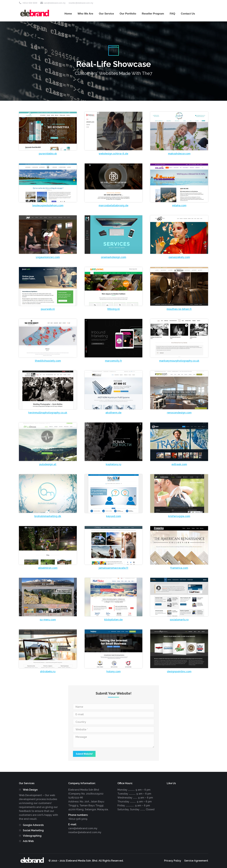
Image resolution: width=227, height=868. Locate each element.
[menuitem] (68, 14)
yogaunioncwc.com (48, 257)
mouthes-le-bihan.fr (179, 309)
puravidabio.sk (48, 154)
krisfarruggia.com (179, 516)
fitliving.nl (113, 309)
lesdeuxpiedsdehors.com (48, 205)
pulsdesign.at (48, 464)
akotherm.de (113, 413)
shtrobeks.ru (48, 671)
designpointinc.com (179, 671)
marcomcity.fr (113, 361)
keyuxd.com (113, 516)
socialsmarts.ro (179, 620)
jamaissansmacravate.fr (113, 568)
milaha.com (179, 205)
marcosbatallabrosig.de (113, 205)
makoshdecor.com (179, 154)
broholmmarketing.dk (48, 516)
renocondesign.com (179, 413)
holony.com (113, 671)
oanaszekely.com (179, 257)
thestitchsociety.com (48, 361)
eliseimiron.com (48, 568)
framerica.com (179, 568)
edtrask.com (179, 464)
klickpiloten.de (113, 620)
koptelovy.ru (113, 464)
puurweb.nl (48, 309)
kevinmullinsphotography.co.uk (48, 413)
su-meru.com (48, 620)
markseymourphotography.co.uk (179, 361)
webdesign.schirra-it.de (113, 154)
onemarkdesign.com (113, 257)
